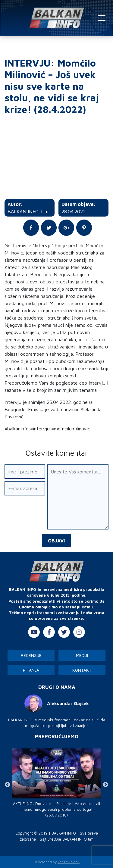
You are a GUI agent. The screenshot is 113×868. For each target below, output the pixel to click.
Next (105, 785)
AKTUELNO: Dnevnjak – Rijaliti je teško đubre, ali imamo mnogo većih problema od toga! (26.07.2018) (56, 809)
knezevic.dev (69, 862)
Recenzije (31, 655)
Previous (8, 785)
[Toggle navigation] (102, 18)
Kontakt (82, 670)
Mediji (82, 655)
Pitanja (31, 670)
